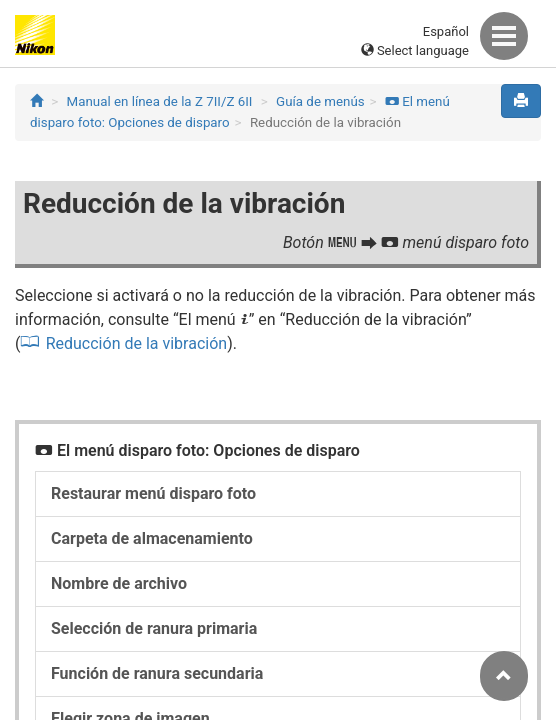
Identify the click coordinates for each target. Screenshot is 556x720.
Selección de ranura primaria (154, 628)
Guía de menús (320, 101)
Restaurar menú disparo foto (153, 493)
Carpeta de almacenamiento (152, 538)
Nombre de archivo (119, 583)
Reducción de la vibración (136, 343)
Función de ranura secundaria (157, 673)
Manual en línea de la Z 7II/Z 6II (160, 101)
